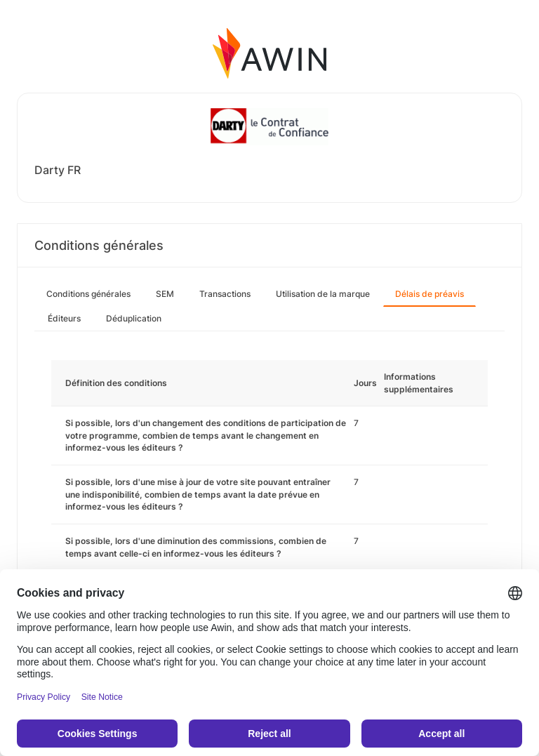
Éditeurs (64, 318)
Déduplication (134, 318)
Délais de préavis (430, 294)
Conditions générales (88, 294)
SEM (165, 294)
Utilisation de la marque (323, 294)
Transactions (225, 294)
